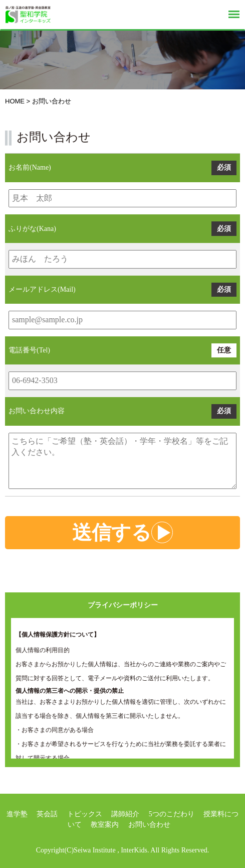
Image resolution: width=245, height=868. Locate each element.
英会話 (47, 814)
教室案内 (105, 825)
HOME (15, 101)
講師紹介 (125, 814)
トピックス (85, 814)
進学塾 (17, 814)
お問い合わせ (149, 825)
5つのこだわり (172, 814)
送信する (123, 532)
